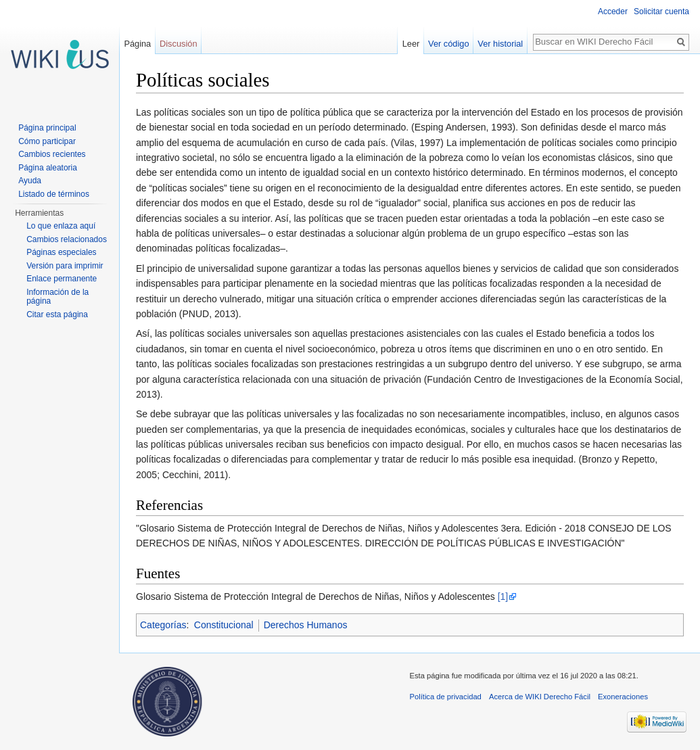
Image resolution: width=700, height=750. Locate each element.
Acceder (613, 11)
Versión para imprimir (65, 266)
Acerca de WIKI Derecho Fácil (540, 697)
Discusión (178, 44)
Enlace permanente (62, 279)
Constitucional (224, 625)
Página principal (47, 128)
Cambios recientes (52, 154)
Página (137, 44)
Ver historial (500, 44)
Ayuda (30, 181)
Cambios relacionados (67, 239)
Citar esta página (57, 314)
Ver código (448, 44)
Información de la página (57, 297)
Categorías (163, 625)
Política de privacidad (446, 697)
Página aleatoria (48, 168)
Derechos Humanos (306, 625)
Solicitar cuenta (661, 11)
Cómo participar (47, 141)
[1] (503, 596)
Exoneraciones (623, 697)
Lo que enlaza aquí (61, 226)
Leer (411, 44)
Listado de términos (54, 194)
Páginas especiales (61, 252)
